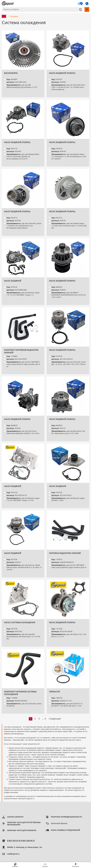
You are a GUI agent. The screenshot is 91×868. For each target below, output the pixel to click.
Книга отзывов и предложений (65, 830)
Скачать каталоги (15, 817)
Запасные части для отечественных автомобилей (24, 824)
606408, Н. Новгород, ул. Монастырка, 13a (25, 847)
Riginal (8, 4)
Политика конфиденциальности (66, 817)
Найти (80, 9)
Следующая (55, 719)
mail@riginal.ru (13, 854)
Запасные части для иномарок (22, 830)
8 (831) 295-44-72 (28, 841)
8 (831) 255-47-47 (14, 841)
